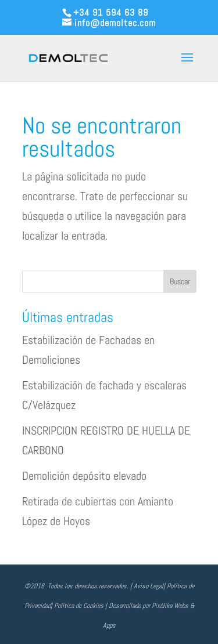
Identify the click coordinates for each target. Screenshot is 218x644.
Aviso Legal (149, 586)
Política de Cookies (79, 606)
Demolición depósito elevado (84, 476)
